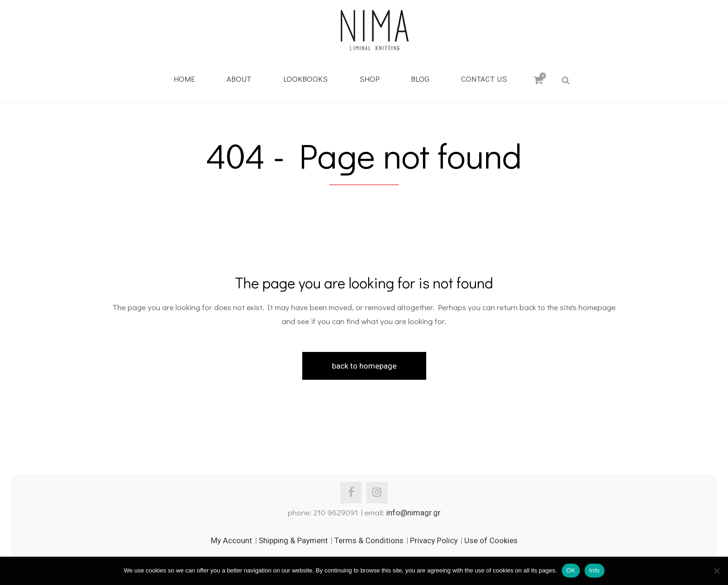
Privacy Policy (434, 540)
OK (571, 570)
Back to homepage (364, 366)
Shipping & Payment (293, 540)
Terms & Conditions (369, 540)
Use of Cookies (491, 540)
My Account (231, 540)
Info (595, 570)
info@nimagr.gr (413, 513)
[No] (716, 571)
